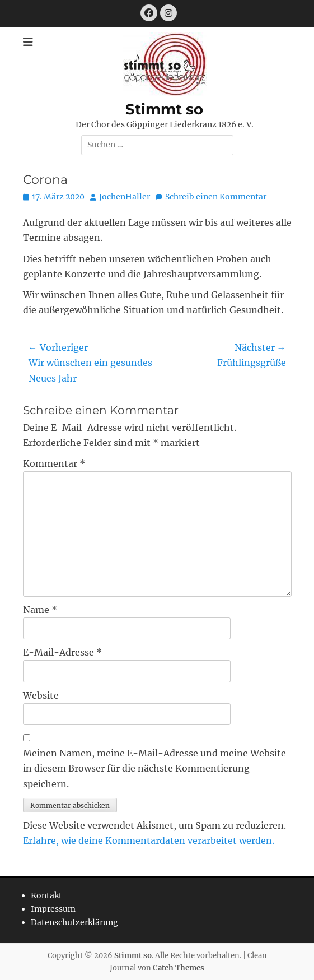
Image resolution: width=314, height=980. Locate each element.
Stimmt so (164, 109)
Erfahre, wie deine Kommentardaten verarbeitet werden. (149, 840)
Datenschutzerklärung (74, 922)
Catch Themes (179, 968)
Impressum (53, 909)
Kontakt (46, 895)
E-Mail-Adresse (62, 652)
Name (40, 610)
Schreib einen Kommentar (216, 197)
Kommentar (54, 463)
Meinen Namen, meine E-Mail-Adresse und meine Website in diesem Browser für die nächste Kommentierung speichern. (154, 768)
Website (41, 695)
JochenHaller (125, 197)
